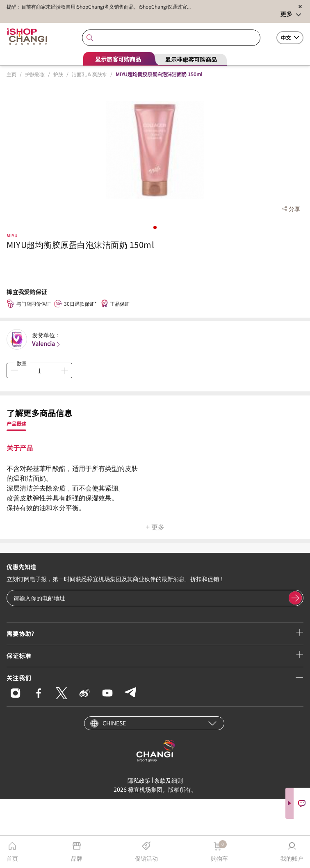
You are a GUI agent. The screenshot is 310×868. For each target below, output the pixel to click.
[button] (155, 227)
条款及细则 (169, 780)
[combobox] (171, 38)
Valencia (47, 343)
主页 (11, 74)
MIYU (12, 235)
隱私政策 (139, 780)
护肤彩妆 (35, 74)
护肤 (58, 74)
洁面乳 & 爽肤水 (89, 74)
